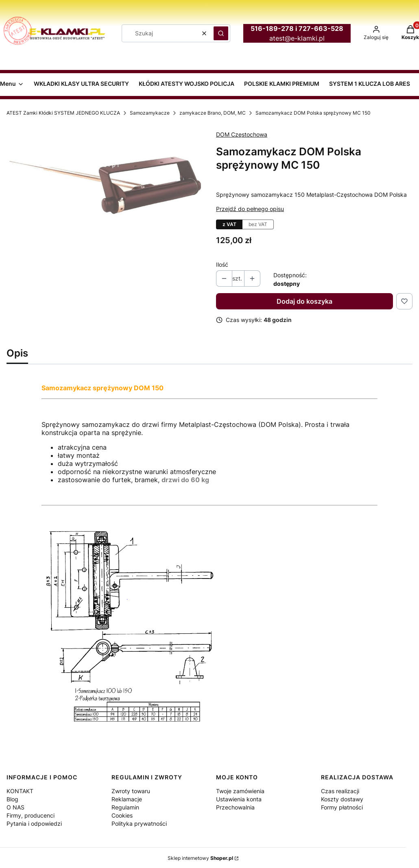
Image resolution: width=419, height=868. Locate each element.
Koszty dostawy (342, 799)
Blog (12, 799)
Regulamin (125, 807)
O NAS (15, 807)
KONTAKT (20, 791)
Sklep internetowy (200, 858)
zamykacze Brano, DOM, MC (213, 113)
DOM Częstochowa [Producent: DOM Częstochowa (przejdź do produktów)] (242, 134)
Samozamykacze (150, 113)
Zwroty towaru (131, 791)
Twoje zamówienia (240, 791)
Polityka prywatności (139, 823)
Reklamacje (127, 799)
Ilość (222, 264)
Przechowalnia (235, 807)
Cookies (122, 815)
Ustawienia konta (239, 799)
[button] (221, 33)
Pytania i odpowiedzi (34, 823)
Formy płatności (342, 807)
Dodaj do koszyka (304, 301)
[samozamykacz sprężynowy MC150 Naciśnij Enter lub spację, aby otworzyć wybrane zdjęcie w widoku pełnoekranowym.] (105, 175)
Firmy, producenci (31, 815)
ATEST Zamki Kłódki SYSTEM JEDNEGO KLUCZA (63, 113)
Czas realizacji (340, 791)
